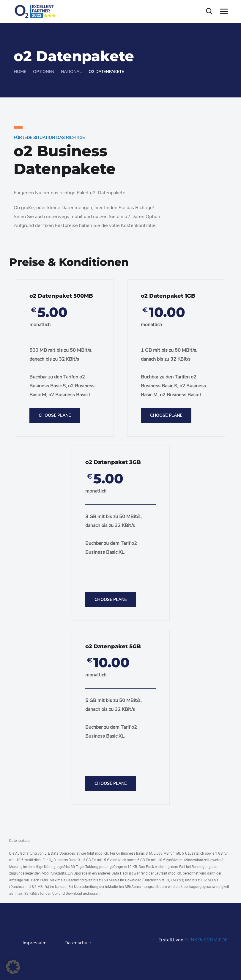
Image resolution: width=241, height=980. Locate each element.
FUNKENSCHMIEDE (206, 940)
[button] (13, 967)
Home (20, 72)
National (71, 72)
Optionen (44, 72)
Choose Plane (55, 415)
